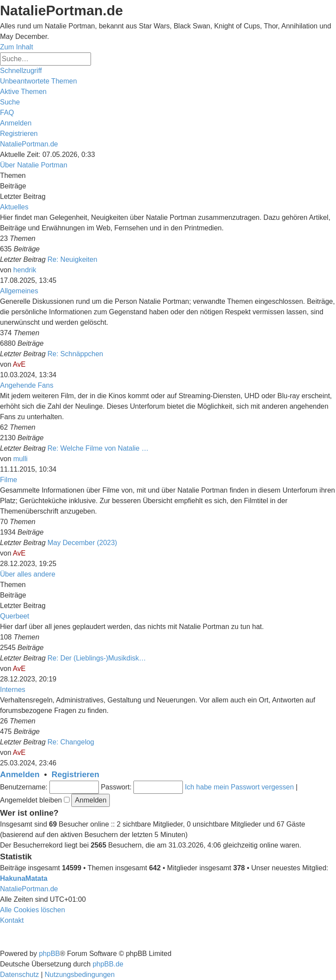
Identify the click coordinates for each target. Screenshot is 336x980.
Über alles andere (28, 574)
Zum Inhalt (17, 47)
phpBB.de (108, 964)
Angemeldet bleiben (35, 800)
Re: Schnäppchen (75, 354)
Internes (13, 690)
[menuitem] (38, 81)
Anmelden (20, 774)
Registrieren (75, 774)
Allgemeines (19, 291)
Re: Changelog (71, 742)
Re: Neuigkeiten (73, 259)
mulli (20, 459)
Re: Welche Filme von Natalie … (98, 448)
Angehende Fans (27, 385)
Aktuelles (14, 207)
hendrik (24, 270)
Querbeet (15, 616)
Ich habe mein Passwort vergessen (240, 787)
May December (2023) (82, 543)
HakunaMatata (24, 878)
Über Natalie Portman (34, 165)
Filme (9, 480)
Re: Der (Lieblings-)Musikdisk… (97, 658)
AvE (19, 364)
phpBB (49, 954)
